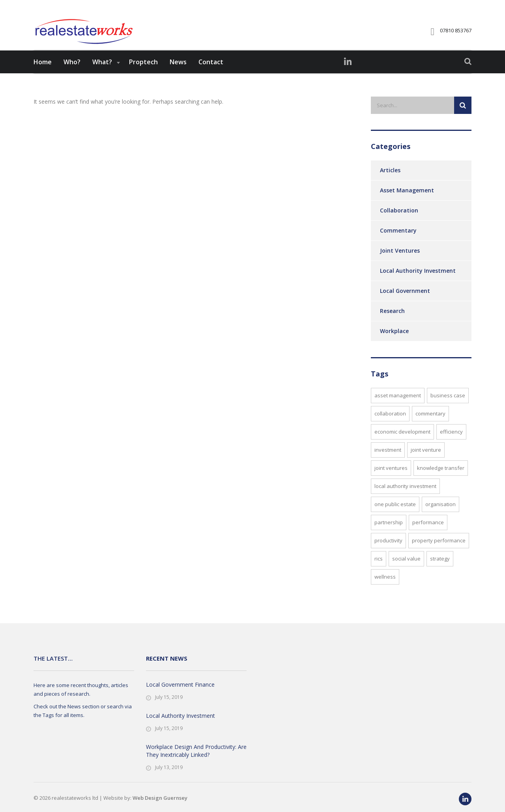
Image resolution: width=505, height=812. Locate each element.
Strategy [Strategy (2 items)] (440, 571)
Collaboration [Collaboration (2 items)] (390, 426)
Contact (211, 74)
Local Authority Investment (418, 283)
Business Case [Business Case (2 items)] (448, 408)
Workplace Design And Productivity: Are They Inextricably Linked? (196, 751)
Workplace (394, 343)
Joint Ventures (400, 263)
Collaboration (399, 223)
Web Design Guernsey (160, 798)
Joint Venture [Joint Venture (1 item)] (426, 462)
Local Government (405, 303)
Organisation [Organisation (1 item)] (440, 516)
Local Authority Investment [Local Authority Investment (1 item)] (405, 498)
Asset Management (407, 202)
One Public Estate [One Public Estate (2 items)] (395, 516)
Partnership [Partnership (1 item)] (389, 535)
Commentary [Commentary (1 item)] (430, 426)
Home (43, 74)
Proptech (143, 74)
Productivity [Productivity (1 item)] (388, 553)
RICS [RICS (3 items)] (379, 571)
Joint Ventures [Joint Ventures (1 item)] (391, 480)
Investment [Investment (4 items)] (388, 462)
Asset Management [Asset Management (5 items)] (398, 408)
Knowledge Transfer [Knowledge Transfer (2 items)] (441, 480)
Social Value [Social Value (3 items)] (406, 571)
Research (392, 323)
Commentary (398, 243)
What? (102, 74)
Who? (72, 74)
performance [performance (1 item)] (428, 535)
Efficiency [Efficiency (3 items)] (451, 444)
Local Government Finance (180, 684)
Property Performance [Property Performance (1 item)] (439, 553)
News (178, 74)
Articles (390, 182)
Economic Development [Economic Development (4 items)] (402, 444)
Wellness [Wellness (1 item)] (385, 589)
